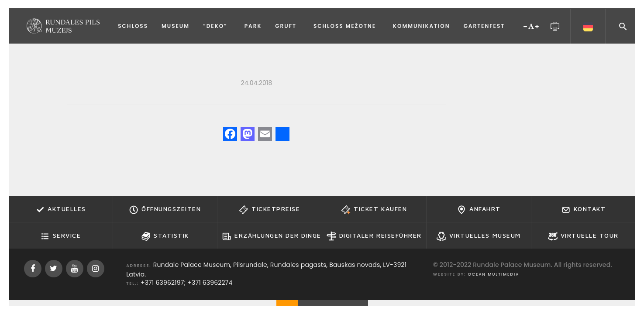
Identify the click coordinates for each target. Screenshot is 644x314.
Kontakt (584, 210)
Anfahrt (479, 210)
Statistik (165, 236)
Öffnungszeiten (165, 210)
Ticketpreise (269, 210)
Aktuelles (60, 210)
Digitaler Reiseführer (374, 236)
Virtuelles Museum (479, 236)
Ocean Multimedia (494, 274)
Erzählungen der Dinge (272, 236)
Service (61, 236)
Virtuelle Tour (583, 236)
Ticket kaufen (374, 210)
